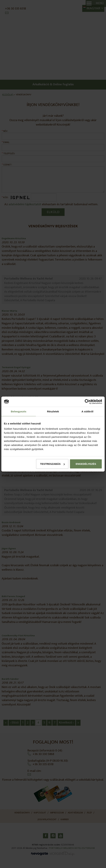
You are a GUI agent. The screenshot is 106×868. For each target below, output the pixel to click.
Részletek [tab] (53, 411)
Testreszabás (52, 464)
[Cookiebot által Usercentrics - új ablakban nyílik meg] (87, 402)
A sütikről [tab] (87, 411)
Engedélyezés (86, 464)
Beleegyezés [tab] (19, 411)
